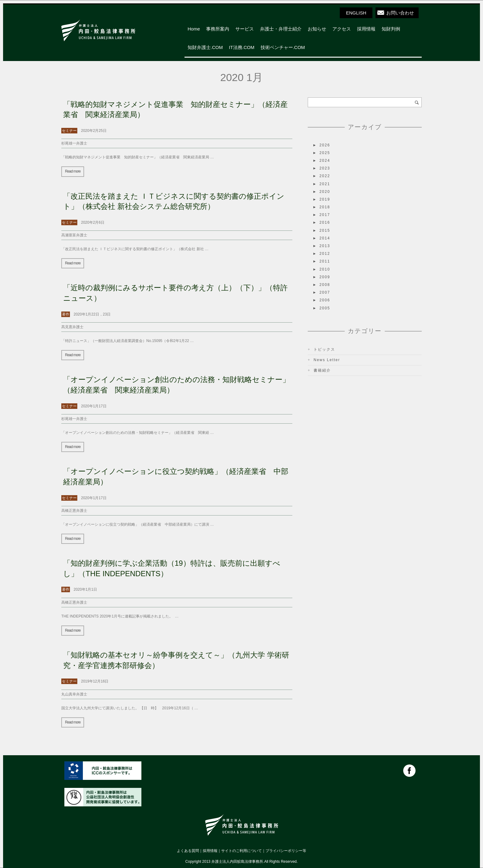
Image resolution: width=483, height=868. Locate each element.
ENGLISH (356, 13)
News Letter (327, 360)
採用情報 (366, 29)
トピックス (324, 349)
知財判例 (391, 29)
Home (194, 29)
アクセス (342, 29)
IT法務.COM (242, 47)
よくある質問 (188, 851)
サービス (245, 29)
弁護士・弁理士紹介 (281, 29)
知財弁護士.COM (205, 47)
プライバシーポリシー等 (286, 851)
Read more (73, 171)
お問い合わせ (400, 13)
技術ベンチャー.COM (283, 47)
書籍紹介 (322, 370)
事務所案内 (218, 29)
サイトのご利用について (241, 851)
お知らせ (317, 29)
